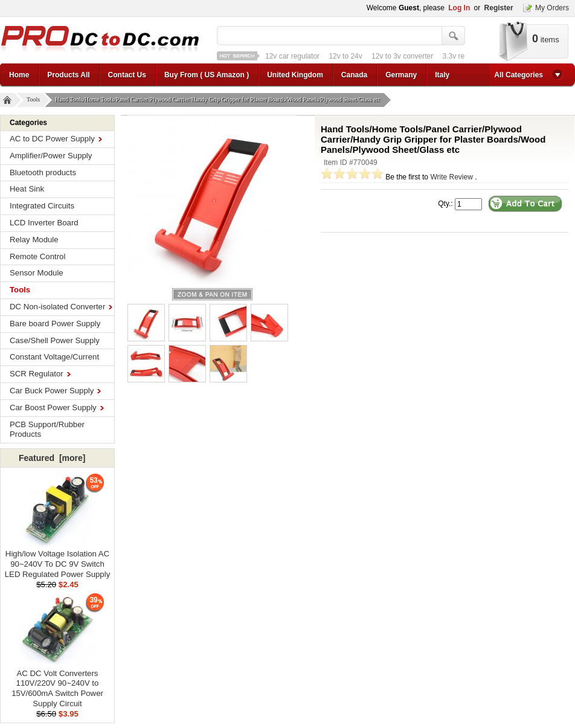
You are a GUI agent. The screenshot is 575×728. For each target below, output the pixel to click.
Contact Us (127, 75)
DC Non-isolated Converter (61, 307)
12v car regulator (292, 56)
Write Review (451, 177)
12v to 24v (345, 56)
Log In (459, 8)
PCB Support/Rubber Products (47, 430)
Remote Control (37, 256)
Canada (354, 75)
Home (19, 75)
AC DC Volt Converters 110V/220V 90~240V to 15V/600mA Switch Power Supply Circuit (57, 685)
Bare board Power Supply (55, 324)
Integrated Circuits (42, 206)
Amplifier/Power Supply (51, 156)
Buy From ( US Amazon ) (207, 75)
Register (499, 8)
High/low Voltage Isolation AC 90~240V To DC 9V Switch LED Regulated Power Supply (57, 560)
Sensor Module (37, 273)
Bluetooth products (43, 172)
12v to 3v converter (402, 56)
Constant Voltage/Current (54, 357)
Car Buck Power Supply (55, 391)
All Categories (519, 75)
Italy (442, 75)
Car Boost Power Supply (57, 407)
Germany (401, 75)
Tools (35, 100)
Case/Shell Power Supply (55, 340)
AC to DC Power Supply (56, 139)
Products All (68, 75)
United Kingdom (295, 75)
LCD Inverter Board (44, 223)
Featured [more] (52, 458)
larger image (212, 294)
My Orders (552, 8)
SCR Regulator (40, 374)
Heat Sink (27, 189)
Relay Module (34, 240)
